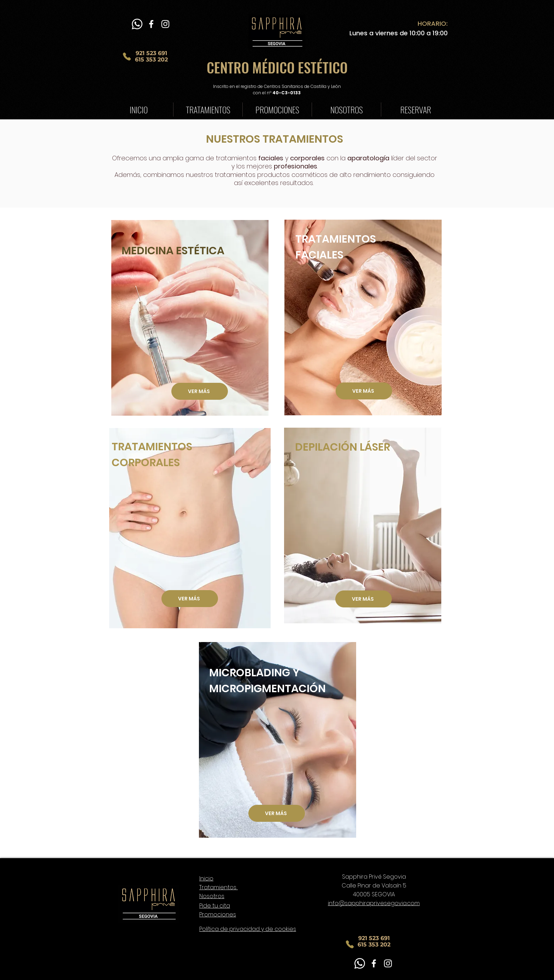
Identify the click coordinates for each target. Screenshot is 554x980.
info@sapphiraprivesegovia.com (374, 903)
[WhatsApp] (137, 24)
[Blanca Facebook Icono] (151, 24)
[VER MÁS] (364, 391)
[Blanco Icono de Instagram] (165, 24)
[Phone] (127, 57)
